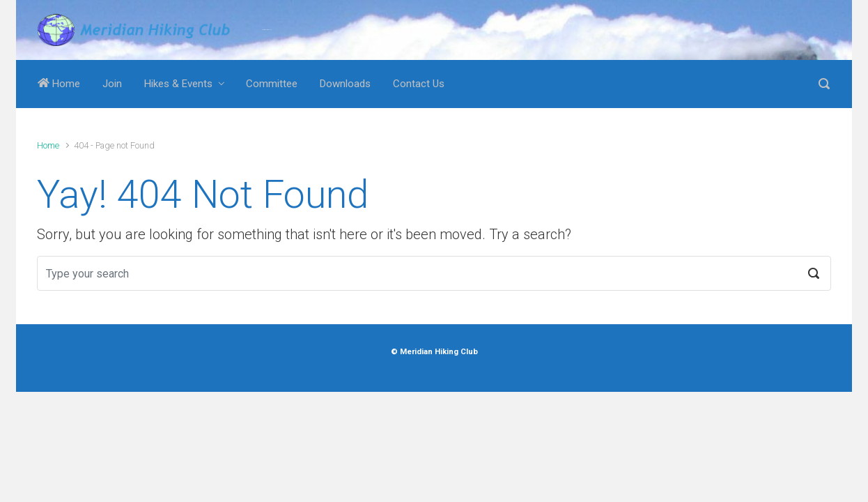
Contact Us (419, 84)
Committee (272, 84)
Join (112, 84)
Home (59, 84)
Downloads (345, 84)
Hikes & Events (178, 84)
